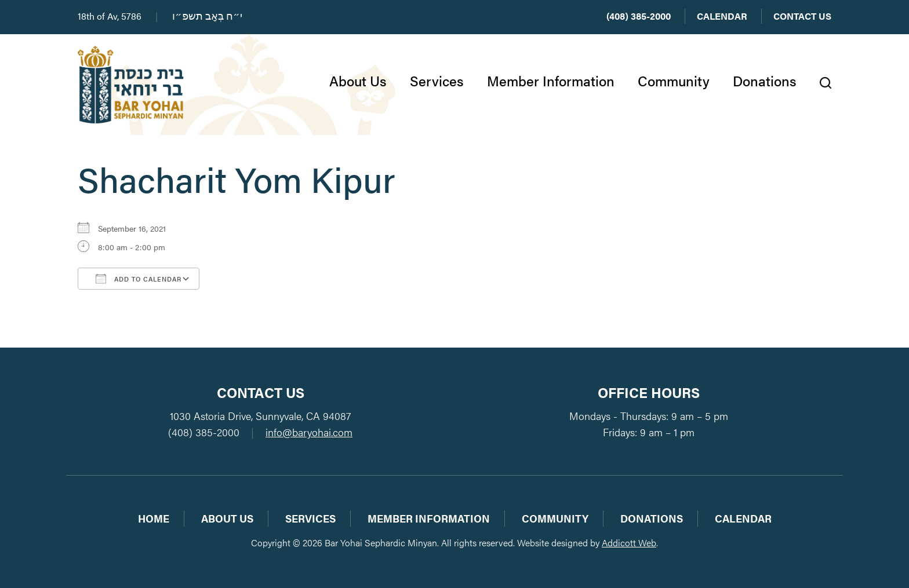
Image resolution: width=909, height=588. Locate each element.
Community (674, 81)
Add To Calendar (139, 279)
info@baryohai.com (309, 432)
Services (437, 81)
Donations (765, 81)
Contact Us (802, 16)
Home (154, 518)
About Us (358, 81)
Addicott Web (629, 543)
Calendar (722, 16)
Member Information (551, 81)
